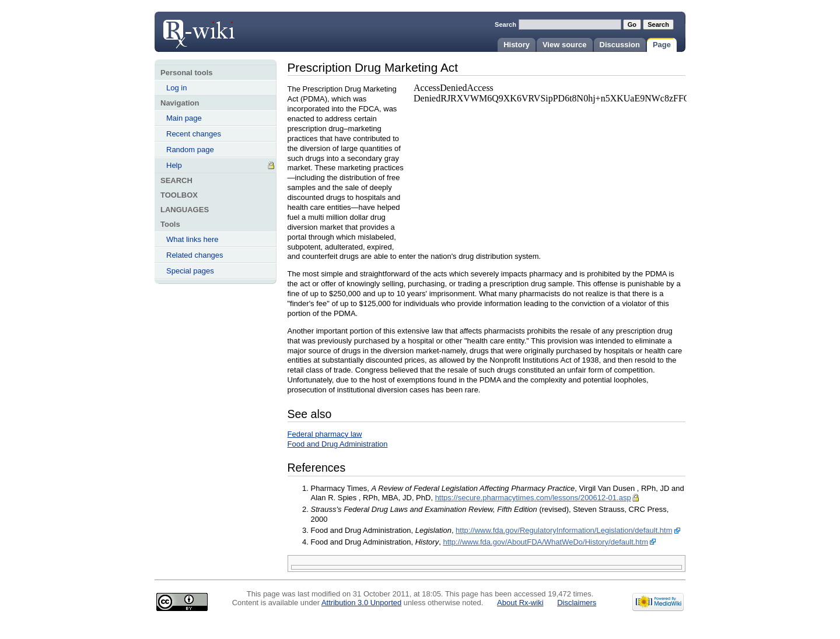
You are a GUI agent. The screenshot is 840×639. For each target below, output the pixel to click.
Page (662, 45)
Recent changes (194, 134)
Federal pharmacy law (325, 434)
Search (505, 24)
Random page (190, 150)
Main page (184, 118)
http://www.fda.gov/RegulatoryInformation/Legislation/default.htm (564, 530)
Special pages (190, 271)
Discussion (620, 45)
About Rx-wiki (520, 603)
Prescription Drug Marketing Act (198, 30)
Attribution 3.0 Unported (361, 603)
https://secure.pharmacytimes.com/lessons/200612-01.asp (533, 498)
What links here (192, 239)
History (517, 45)
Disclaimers (577, 603)
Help (174, 165)
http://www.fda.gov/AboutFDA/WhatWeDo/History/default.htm (545, 542)
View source (565, 45)
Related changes (195, 255)
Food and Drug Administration (338, 444)
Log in (176, 88)
